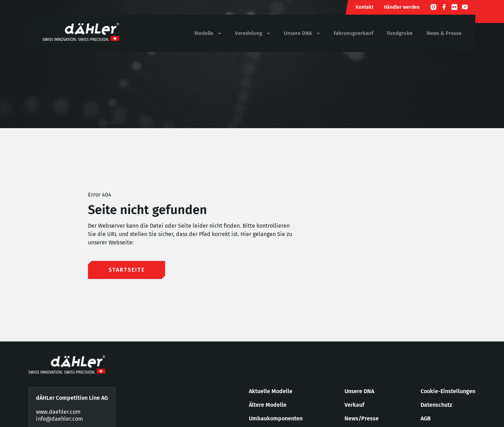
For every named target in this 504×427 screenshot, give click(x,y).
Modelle (208, 33)
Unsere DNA (302, 33)
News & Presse (444, 33)
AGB (426, 418)
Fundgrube (400, 33)
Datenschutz (436, 405)
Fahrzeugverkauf (353, 33)
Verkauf (354, 405)
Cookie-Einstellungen (448, 391)
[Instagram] (433, 8)
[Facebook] (444, 8)
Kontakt (365, 7)
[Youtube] (465, 8)
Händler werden (402, 7)
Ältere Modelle (268, 405)
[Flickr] (454, 8)
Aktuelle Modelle (271, 391)
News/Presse (362, 418)
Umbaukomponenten (276, 418)
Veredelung (252, 33)
